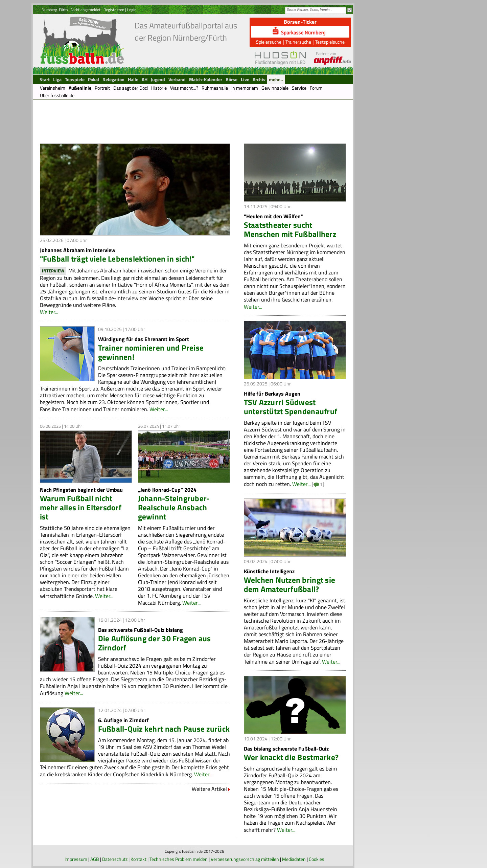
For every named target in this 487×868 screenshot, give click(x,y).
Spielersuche (269, 42)
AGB (95, 859)
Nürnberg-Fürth (55, 10)
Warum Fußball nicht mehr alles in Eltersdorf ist (81, 507)
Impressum (76, 859)
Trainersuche (298, 42)
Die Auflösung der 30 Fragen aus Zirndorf (155, 643)
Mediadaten (294, 859)
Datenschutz (115, 859)
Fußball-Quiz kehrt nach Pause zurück (164, 729)
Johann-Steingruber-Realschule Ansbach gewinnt (174, 507)
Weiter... (49, 312)
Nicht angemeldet (86, 10)
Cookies (317, 859)
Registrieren (114, 10)
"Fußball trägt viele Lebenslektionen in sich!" (117, 259)
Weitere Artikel (209, 789)
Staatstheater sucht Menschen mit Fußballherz (290, 229)
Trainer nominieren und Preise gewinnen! (151, 352)
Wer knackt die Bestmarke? (291, 757)
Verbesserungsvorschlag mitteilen (245, 859)
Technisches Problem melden (179, 859)
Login (132, 10)
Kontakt (138, 859)
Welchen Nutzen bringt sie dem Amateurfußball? (290, 584)
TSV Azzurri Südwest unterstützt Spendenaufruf (291, 407)
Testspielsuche (330, 42)
